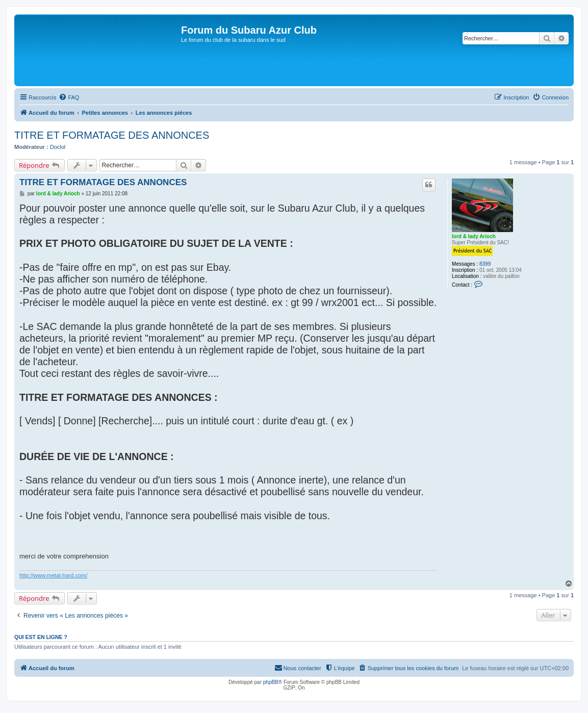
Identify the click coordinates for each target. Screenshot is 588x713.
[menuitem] (69, 97)
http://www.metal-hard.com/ (53, 575)
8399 (485, 264)
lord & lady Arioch (474, 236)
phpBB (271, 682)
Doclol (58, 147)
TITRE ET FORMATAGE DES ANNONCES (112, 135)
